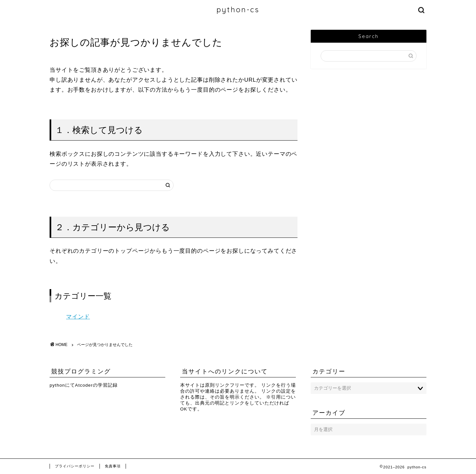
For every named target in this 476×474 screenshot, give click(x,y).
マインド (78, 317)
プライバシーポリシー (75, 466)
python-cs (238, 9)
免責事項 (113, 466)
